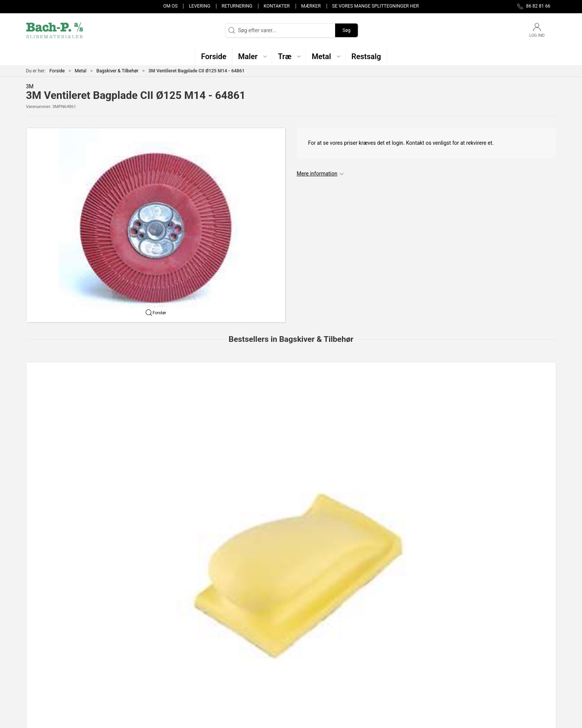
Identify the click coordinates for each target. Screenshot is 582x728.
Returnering (237, 6)
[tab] (281, 489)
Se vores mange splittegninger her (375, 6)
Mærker (311, 6)
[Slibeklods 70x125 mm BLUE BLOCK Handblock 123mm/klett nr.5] (505, 401)
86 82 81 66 (40, 645)
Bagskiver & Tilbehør (118, 71)
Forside (57, 71)
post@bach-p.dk (45, 653)
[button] (252, 56)
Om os (170, 6)
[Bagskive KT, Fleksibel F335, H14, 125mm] (184, 401)
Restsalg (218, 662)
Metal (80, 71)
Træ (212, 629)
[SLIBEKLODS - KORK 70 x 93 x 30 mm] (398, 401)
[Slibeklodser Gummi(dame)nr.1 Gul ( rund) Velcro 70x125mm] (77, 401)
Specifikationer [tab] (50, 529)
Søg (346, 30)
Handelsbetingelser (411, 672)
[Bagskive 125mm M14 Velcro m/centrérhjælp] (291, 401)
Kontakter (277, 6)
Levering (200, 6)
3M (30, 86)
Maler (215, 640)
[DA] (55, 30)
